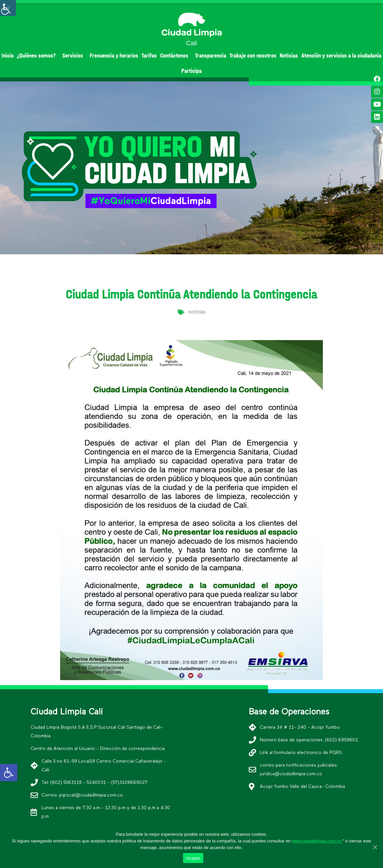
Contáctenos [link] (176, 56)
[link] (9, 773)
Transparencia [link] (211, 56)
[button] (180, 248)
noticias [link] (197, 312)
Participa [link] (191, 71)
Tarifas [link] (149, 56)
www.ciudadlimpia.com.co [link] (317, 841)
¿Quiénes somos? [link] (38, 56)
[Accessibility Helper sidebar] (8, 8)
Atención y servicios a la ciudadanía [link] (341, 56)
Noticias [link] (289, 56)
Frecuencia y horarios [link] (114, 56)
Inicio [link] (8, 56)
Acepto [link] (193, 858)
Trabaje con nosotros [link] (253, 56)
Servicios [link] (74, 56)
